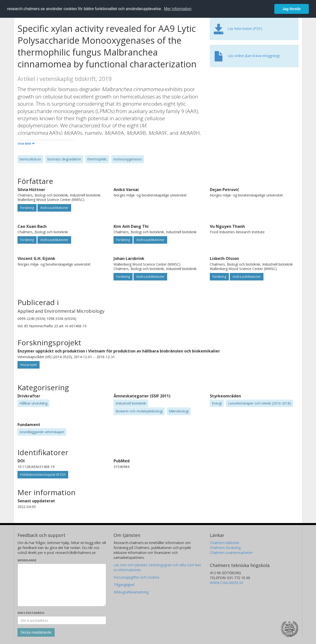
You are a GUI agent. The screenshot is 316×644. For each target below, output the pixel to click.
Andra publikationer (54, 208)
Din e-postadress (31, 613)
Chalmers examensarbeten (231, 553)
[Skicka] (36, 632)
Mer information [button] (178, 9)
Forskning (27, 208)
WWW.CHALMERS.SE (227, 583)
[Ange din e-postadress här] (62, 620)
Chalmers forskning (225, 548)
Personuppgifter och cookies (137, 577)
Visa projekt (29, 365)
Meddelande (27, 560)
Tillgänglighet (124, 585)
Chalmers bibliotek (225, 543)
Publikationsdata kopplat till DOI (43, 475)
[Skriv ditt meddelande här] (62, 585)
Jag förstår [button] (292, 9)
